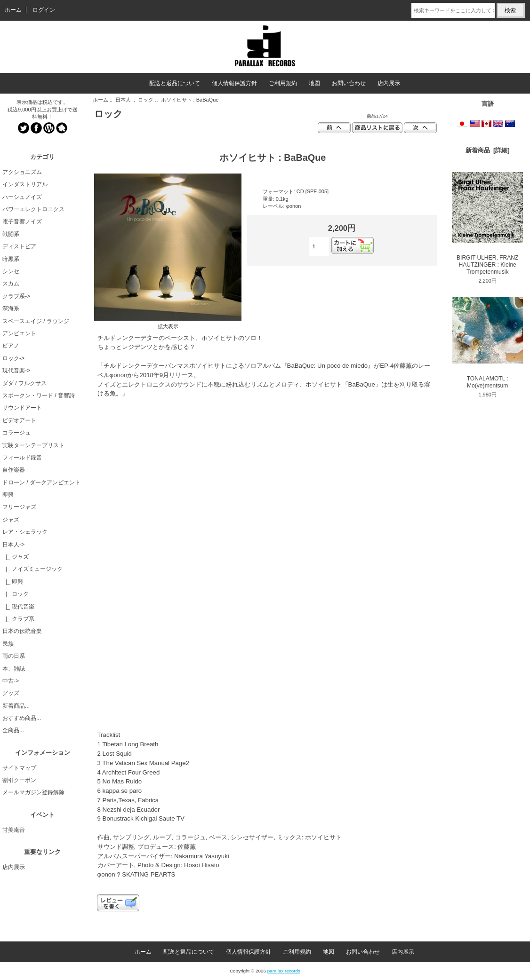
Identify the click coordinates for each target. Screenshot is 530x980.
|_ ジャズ (16, 557)
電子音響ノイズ (22, 221)
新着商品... (16, 706)
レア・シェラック (25, 532)
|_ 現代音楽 (18, 607)
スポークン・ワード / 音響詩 (39, 395)
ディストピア (19, 246)
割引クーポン (19, 780)
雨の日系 (14, 656)
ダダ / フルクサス (24, 383)
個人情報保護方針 (234, 83)
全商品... (13, 730)
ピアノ (11, 346)
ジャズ (11, 520)
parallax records (284, 971)
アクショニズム (22, 172)
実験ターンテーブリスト (33, 445)
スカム (11, 284)
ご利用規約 (283, 83)
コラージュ (16, 433)
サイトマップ (19, 768)
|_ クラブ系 (18, 619)
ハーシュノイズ (22, 197)
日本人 (123, 100)
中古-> (11, 681)
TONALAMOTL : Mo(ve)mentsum (488, 343)
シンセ (11, 271)
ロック (146, 100)
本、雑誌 (14, 669)
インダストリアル (25, 184)
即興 (8, 495)
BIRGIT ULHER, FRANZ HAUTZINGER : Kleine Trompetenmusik (488, 224)
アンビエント (19, 333)
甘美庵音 (14, 830)
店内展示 (389, 83)
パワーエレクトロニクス (33, 209)
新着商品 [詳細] (488, 150)
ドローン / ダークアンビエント (41, 482)
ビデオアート (19, 420)
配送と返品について (175, 83)
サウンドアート (22, 408)
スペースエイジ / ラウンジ (36, 321)
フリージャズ (19, 507)
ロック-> (13, 358)
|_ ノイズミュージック (32, 569)
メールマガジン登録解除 (33, 792)
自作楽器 (14, 470)
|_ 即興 (13, 582)
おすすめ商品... (22, 718)
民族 (8, 644)
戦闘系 (11, 234)
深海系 (11, 308)
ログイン (44, 10)
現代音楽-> (16, 371)
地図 (314, 83)
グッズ (11, 693)
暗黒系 (11, 259)
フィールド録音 (22, 458)
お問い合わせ (349, 83)
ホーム (13, 10)
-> (13, 545)
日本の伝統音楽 (22, 631)
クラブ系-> (16, 296)
